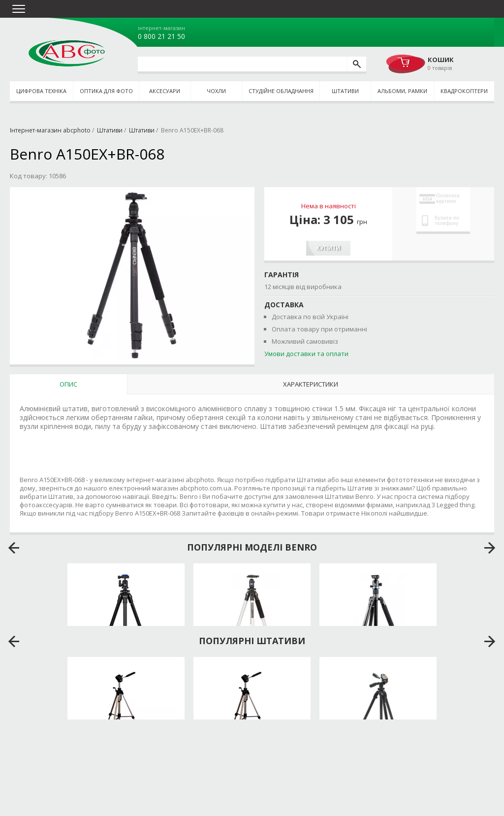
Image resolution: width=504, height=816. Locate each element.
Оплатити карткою (440, 198)
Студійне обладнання (281, 91)
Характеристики (311, 384)
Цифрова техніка (41, 91)
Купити (328, 248)
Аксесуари (165, 91)
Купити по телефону (441, 221)
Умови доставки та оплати (306, 354)
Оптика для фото (106, 91)
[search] (357, 64)
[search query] (242, 64)
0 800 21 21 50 (161, 36)
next (490, 548)
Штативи (345, 91)
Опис (68, 384)
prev (14, 548)
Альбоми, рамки (402, 91)
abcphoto (67, 53)
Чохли (216, 91)
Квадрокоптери (464, 91)
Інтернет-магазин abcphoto (50, 130)
